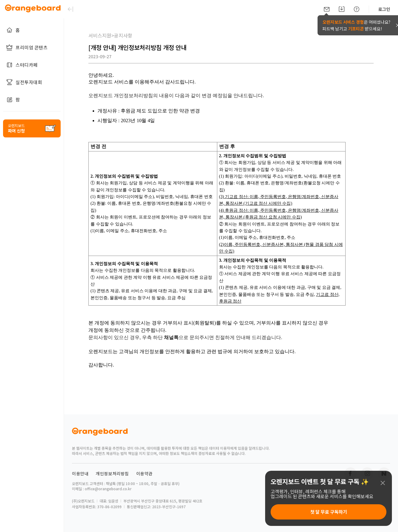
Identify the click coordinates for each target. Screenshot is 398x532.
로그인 (384, 9)
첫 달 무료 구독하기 (329, 512)
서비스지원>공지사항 (110, 35)
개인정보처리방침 (112, 473)
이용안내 (80, 473)
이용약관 (144, 473)
